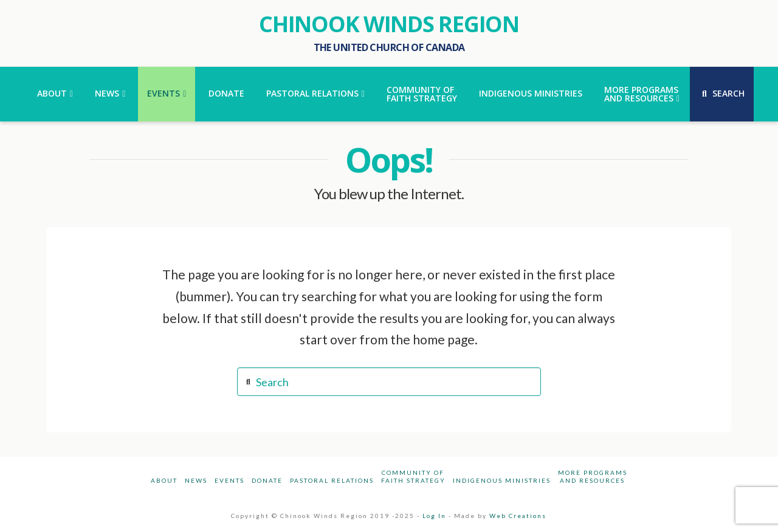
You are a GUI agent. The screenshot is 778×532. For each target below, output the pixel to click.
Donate (267, 480)
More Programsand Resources (593, 476)
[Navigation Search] (722, 94)
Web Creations (518, 516)
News (196, 480)
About (164, 480)
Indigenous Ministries (502, 480)
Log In (434, 516)
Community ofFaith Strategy (413, 476)
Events (229, 480)
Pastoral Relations (332, 480)
